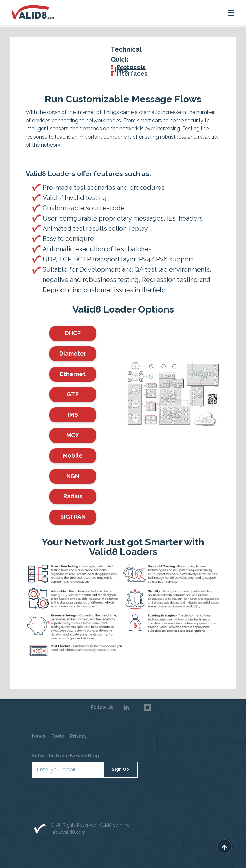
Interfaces (132, 73)
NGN (73, 476)
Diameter (73, 354)
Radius (73, 496)
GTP (73, 394)
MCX (73, 435)
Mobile (73, 456)
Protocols (131, 67)
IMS (73, 415)
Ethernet (73, 374)
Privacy (78, 736)
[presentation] (81, 797)
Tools (57, 736)
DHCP (73, 333)
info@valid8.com (68, 832)
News (38, 736)
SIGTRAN (73, 517)
